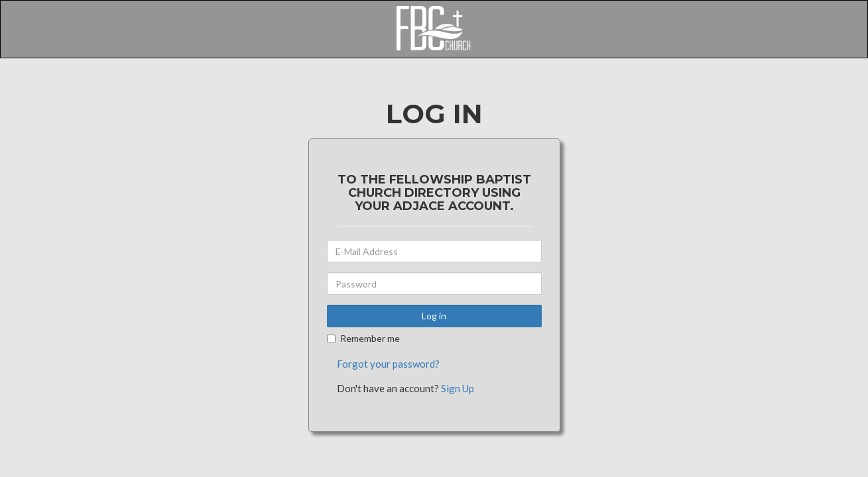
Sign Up (458, 388)
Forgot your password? (388, 364)
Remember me (363, 338)
